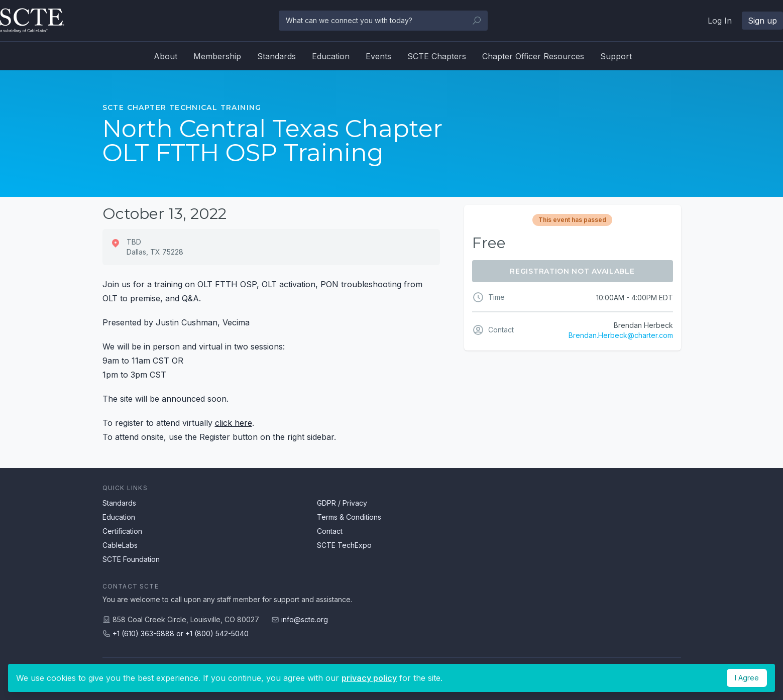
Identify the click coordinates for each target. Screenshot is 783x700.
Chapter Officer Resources (533, 56)
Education (331, 56)
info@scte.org (305, 619)
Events (378, 56)
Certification (122, 531)
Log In (720, 21)
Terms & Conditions (349, 517)
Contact (330, 531)
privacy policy (369, 678)
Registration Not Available (572, 271)
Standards (276, 56)
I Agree (747, 678)
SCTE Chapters (437, 56)
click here (234, 423)
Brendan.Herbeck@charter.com (621, 335)
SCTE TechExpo (344, 545)
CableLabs (120, 545)
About (165, 56)
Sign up (762, 21)
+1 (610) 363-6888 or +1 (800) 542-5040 (181, 633)
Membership (217, 56)
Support (616, 56)
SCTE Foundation (131, 559)
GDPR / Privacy (342, 503)
